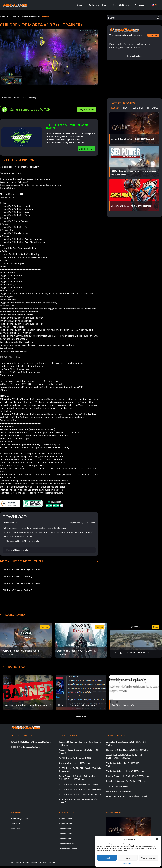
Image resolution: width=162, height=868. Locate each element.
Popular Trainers (66, 823)
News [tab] (126, 108)
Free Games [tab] (153, 108)
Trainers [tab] (114, 108)
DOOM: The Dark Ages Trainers (25, 747)
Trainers (45, 17)
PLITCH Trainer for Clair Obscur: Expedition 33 (80, 794)
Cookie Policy (127, 864)
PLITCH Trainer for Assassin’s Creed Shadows (79, 784)
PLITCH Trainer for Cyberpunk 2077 (75, 758)
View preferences (149, 858)
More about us (134, 56)
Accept (107, 858)
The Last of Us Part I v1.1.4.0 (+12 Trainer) (125, 771)
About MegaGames (20, 818)
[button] (157, 839)
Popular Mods (65, 828)
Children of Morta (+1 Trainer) (17, 576)
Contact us (16, 823)
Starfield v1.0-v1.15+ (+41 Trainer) (74, 763)
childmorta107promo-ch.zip (17, 550)
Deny (128, 858)
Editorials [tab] (138, 108)
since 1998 (153, 35)
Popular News (65, 839)
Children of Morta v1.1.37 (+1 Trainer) (21, 583)
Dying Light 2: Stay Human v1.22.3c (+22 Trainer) (128, 750)
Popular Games (65, 818)
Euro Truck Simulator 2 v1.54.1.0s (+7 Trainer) (127, 781)
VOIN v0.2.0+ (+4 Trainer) (118, 786)
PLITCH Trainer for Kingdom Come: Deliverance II (81, 789)
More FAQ (81, 716)
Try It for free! (87, 110)
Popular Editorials (67, 844)
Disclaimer (16, 828)
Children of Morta (29, 17)
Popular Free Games (68, 849)
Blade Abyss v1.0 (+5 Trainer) (119, 791)
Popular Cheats (66, 833)
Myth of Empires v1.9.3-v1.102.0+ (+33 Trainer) (128, 776)
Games (13, 17)
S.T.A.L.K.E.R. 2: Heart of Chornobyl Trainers (31, 742)
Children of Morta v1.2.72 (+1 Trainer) (21, 569)
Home (3, 17)
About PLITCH (87, 149)
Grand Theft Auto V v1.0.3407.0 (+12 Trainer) (127, 796)
